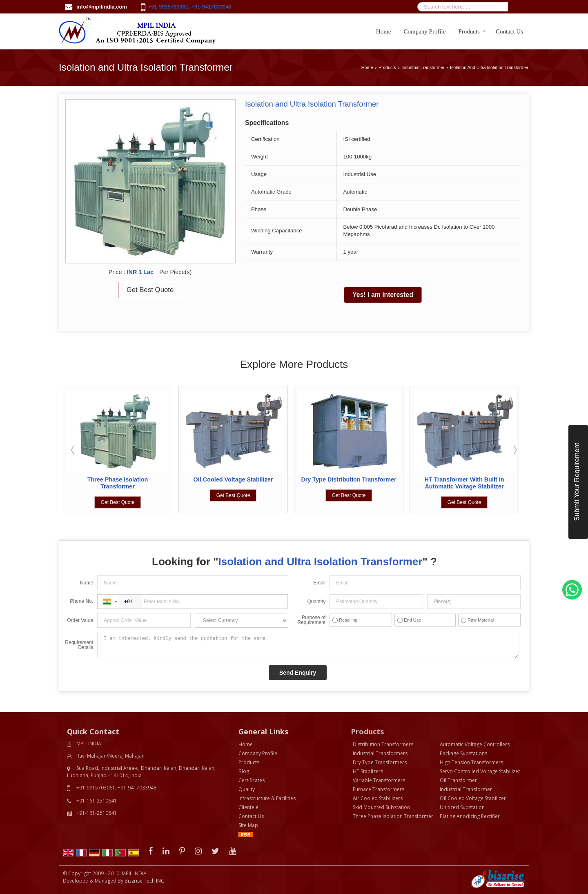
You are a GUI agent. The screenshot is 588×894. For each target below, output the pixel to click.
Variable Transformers (379, 780)
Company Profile (425, 31)
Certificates (252, 780)
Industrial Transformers (380, 753)
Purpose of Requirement (311, 620)
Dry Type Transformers (380, 762)
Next (514, 450)
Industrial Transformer (423, 67)
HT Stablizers (368, 771)
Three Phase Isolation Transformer (118, 483)
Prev (73, 450)
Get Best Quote (150, 290)
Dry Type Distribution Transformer (349, 479)
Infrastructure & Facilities (267, 798)
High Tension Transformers (471, 762)
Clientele (248, 807)
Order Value (80, 620)
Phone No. (81, 601)
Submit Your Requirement (577, 482)
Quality (247, 789)
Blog (244, 771)
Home (384, 31)
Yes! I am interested (383, 295)
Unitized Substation (462, 807)
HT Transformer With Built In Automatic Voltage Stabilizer (464, 483)
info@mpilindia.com (102, 7)
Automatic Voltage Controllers (475, 744)
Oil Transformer (458, 780)
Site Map (248, 825)
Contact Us (509, 31)
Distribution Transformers (383, 744)
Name (87, 583)
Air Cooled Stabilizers (378, 798)
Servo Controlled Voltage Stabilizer (480, 771)
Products (472, 31)
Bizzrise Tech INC (144, 881)
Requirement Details (79, 645)
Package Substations (463, 753)
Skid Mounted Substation (381, 807)
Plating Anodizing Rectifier (470, 816)
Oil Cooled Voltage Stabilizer (233, 479)
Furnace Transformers (379, 789)
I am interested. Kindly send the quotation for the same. (308, 645)
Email (319, 583)
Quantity (316, 602)
